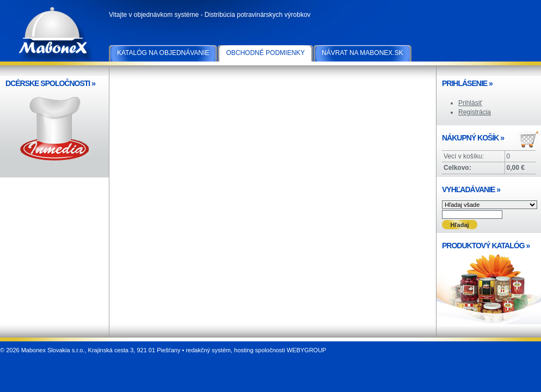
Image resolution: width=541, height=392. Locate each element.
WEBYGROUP (307, 350)
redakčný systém (208, 350)
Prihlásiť (470, 103)
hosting (244, 350)
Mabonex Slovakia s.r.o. (54, 33)
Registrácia (475, 112)
